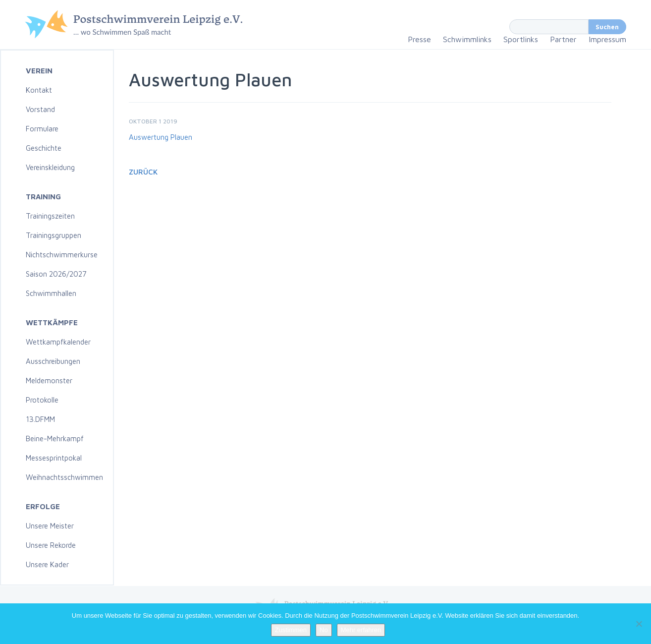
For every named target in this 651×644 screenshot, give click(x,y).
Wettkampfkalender (58, 342)
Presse (419, 39)
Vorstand (40, 109)
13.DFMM (40, 419)
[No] (639, 624)
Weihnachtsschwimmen (64, 477)
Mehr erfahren (361, 630)
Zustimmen (291, 630)
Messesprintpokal (54, 458)
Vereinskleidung (50, 167)
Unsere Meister (50, 526)
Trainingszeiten (50, 216)
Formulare (42, 129)
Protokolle (42, 400)
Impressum (607, 39)
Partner (563, 39)
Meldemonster (49, 381)
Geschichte (44, 148)
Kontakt (39, 90)
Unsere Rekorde (51, 545)
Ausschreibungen (53, 361)
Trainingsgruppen (54, 235)
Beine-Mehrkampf (55, 439)
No (324, 630)
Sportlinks (521, 39)
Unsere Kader (47, 564)
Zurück (143, 172)
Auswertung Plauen (161, 137)
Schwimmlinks (467, 39)
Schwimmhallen (51, 293)
